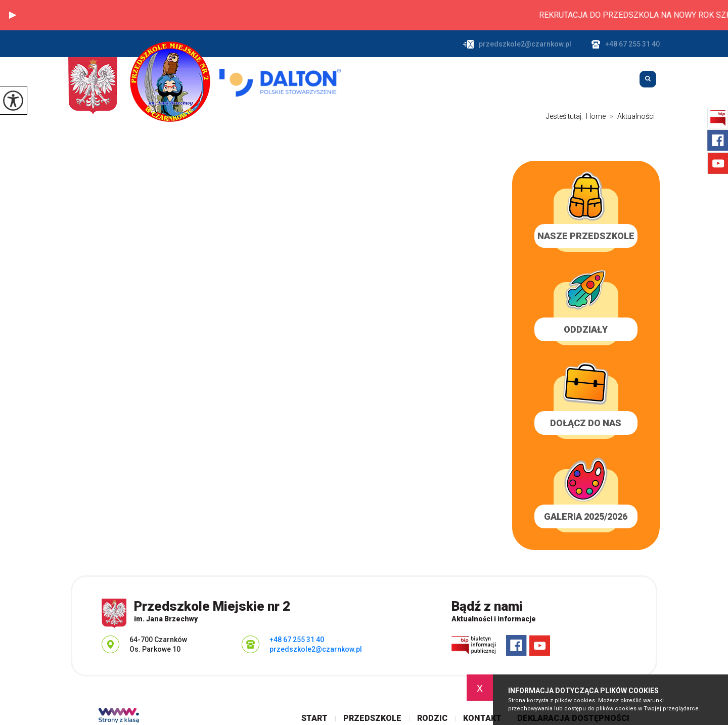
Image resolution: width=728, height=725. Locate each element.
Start (409, 79)
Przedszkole (476, 79)
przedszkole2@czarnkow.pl (517, 44)
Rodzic (545, 79)
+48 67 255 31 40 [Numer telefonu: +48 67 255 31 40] (297, 640)
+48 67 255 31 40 (626, 44)
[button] (13, 15)
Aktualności (630, 116)
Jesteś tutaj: (566, 116)
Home (596, 116)
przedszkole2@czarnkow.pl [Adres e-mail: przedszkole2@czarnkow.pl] (316, 649)
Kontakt (604, 79)
